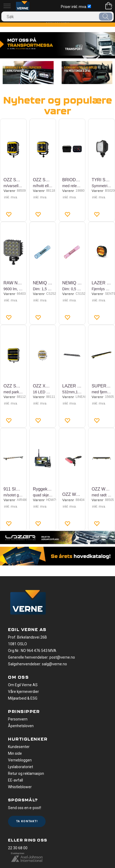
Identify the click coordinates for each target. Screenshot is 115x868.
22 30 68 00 (18, 848)
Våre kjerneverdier (23, 692)
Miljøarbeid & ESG (23, 698)
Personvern (18, 719)
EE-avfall (15, 780)
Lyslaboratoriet (21, 767)
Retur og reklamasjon (26, 773)
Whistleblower (20, 787)
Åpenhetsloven (21, 726)
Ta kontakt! (27, 821)
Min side (15, 753)
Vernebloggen (20, 760)
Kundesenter (19, 747)
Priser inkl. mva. (76, 7)
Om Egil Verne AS (23, 685)
